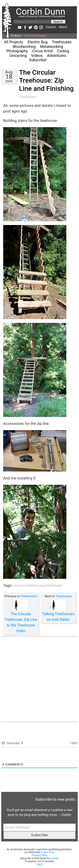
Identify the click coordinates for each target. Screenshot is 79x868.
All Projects (14, 42)
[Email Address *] (39, 827)
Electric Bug (38, 42)
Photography (17, 51)
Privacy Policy (40, 855)
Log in (39, 864)
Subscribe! (38, 60)
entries (54, 858)
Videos (37, 56)
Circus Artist (43, 51)
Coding (63, 51)
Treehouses (62, 42)
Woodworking (24, 47)
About (63, 27)
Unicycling (18, 56)
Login (73, 743)
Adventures (57, 56)
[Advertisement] (39, 679)
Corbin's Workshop (35, 36)
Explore (51, 27)
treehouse (54, 585)
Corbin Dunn (48, 852)
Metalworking (52, 47)
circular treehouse (28, 585)
